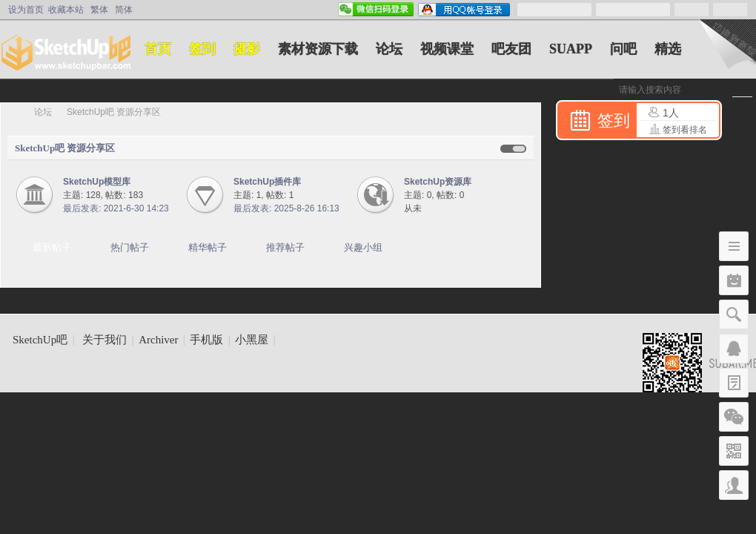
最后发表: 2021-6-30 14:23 (116, 208)
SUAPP (571, 49)
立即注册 (730, 10)
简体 (124, 10)
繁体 (100, 10)
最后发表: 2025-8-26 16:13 (286, 208)
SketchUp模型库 (97, 182)
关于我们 (105, 340)
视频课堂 (447, 49)
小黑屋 (252, 340)
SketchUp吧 (13, 112)
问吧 (623, 49)
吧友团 (511, 49)
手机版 (206, 340)
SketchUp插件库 (267, 182)
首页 (158, 49)
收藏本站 (66, 10)
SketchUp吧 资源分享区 (65, 148)
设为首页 (26, 10)
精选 (668, 49)
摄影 (247, 49)
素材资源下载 (318, 49)
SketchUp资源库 (438, 182)
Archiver (158, 340)
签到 (202, 49)
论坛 (389, 49)
